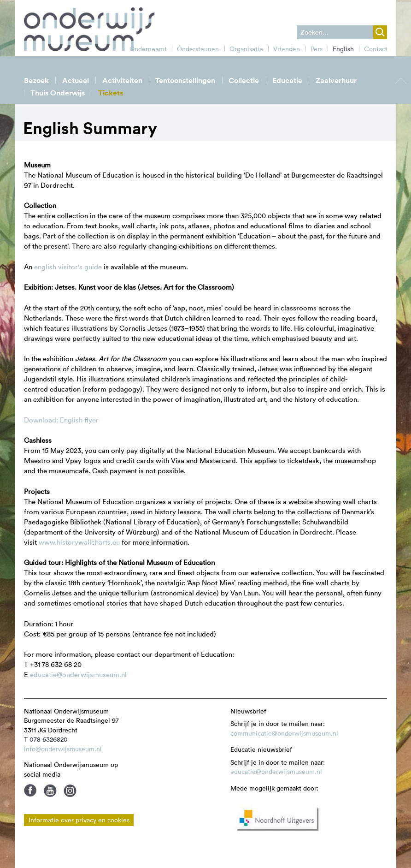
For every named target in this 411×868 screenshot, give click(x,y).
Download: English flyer (61, 420)
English (343, 49)
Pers (317, 49)
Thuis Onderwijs (58, 93)
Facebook (30, 791)
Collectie (244, 80)
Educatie (287, 80)
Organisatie (246, 49)
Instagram (70, 791)
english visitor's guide (68, 267)
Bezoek (36, 80)
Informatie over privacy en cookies (79, 820)
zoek (380, 32)
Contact (376, 49)
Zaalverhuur (336, 80)
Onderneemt (148, 49)
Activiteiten (122, 80)
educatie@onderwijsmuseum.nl (78, 675)
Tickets (111, 93)
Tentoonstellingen (185, 80)
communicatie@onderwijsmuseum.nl (284, 733)
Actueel (76, 80)
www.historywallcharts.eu (80, 542)
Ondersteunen (198, 49)
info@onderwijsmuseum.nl (63, 749)
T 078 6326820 (46, 739)
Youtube (50, 791)
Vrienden (287, 49)
